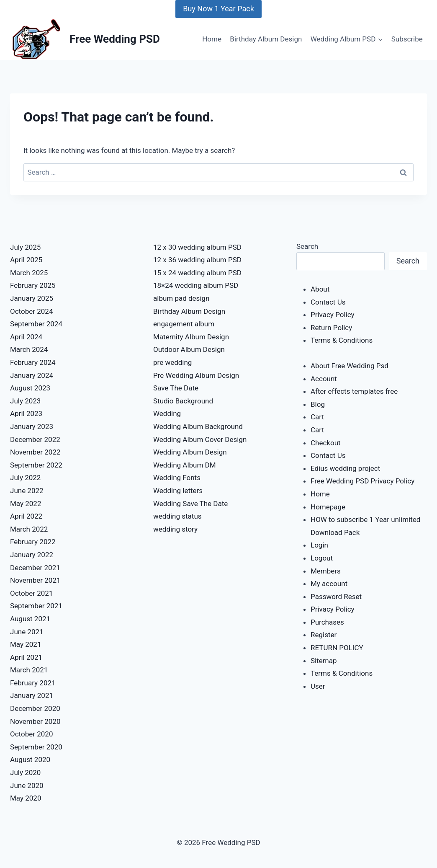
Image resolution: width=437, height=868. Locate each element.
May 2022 (26, 504)
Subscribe (407, 39)
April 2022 (26, 516)
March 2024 (29, 349)
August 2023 (30, 388)
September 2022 (36, 465)
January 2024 (32, 375)
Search (307, 246)
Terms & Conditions (342, 340)
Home (212, 39)
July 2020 (25, 772)
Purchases (327, 622)
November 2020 (35, 721)
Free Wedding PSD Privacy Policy (362, 481)
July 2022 (25, 478)
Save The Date (176, 388)
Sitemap (324, 661)
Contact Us (328, 302)
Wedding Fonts (177, 478)
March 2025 (29, 273)
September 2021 (36, 606)
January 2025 (32, 298)
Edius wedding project (345, 468)
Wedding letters (178, 491)
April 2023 (26, 413)
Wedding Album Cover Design (200, 439)
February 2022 (33, 542)
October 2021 (31, 593)
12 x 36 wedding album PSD (197, 260)
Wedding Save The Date (190, 504)
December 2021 (35, 568)
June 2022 (27, 491)
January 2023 (32, 426)
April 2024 (26, 337)
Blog (318, 404)
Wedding (167, 413)
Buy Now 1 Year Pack (218, 9)
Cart (317, 417)
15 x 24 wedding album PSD (197, 273)
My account (329, 584)
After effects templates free (354, 391)
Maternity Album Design (191, 337)
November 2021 (35, 580)
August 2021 (30, 619)
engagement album (184, 324)
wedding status (177, 516)
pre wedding (172, 362)
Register (324, 635)
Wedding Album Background (198, 426)
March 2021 (29, 670)
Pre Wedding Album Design (196, 375)
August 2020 (30, 759)
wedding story (175, 529)
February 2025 (33, 285)
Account (324, 379)
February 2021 (33, 683)
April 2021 (26, 657)
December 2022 (35, 439)
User (318, 686)
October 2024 (31, 311)
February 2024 (33, 362)
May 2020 (26, 798)
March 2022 (29, 529)
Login (319, 545)
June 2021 (27, 632)
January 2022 (32, 555)
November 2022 (35, 452)
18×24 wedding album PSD (196, 285)
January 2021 (32, 695)
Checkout (326, 443)
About (320, 289)
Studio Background (183, 401)
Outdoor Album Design (189, 349)
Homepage (328, 507)
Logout (322, 558)
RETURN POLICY (337, 648)
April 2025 (26, 260)
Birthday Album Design (266, 39)
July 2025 (25, 247)
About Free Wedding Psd (350, 366)
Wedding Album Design (190, 452)
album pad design (181, 298)
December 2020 (35, 708)
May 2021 (26, 644)
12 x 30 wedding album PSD (197, 247)
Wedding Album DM (185, 465)
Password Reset (336, 597)
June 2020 (27, 785)
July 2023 (25, 401)
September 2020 (36, 747)
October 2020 (31, 734)
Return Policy (331, 328)
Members (326, 571)
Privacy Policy (333, 315)
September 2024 (36, 324)
